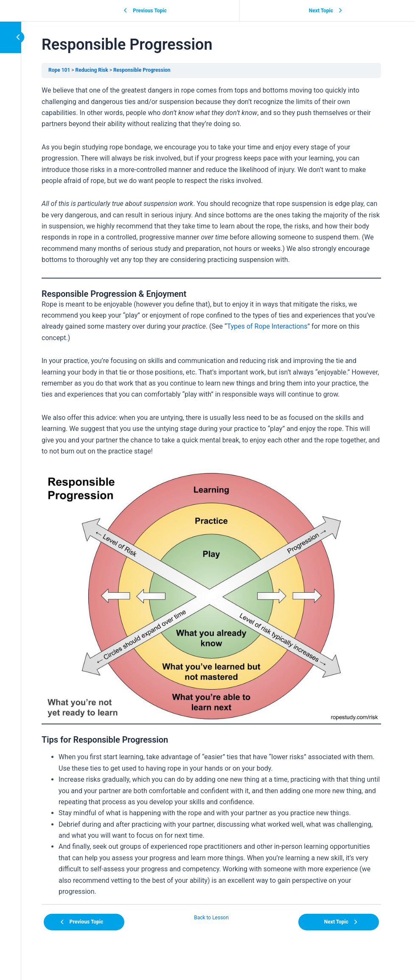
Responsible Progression (142, 70)
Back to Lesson (211, 918)
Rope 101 (59, 70)
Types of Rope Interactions (267, 326)
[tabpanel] (211, 491)
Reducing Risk (92, 70)
